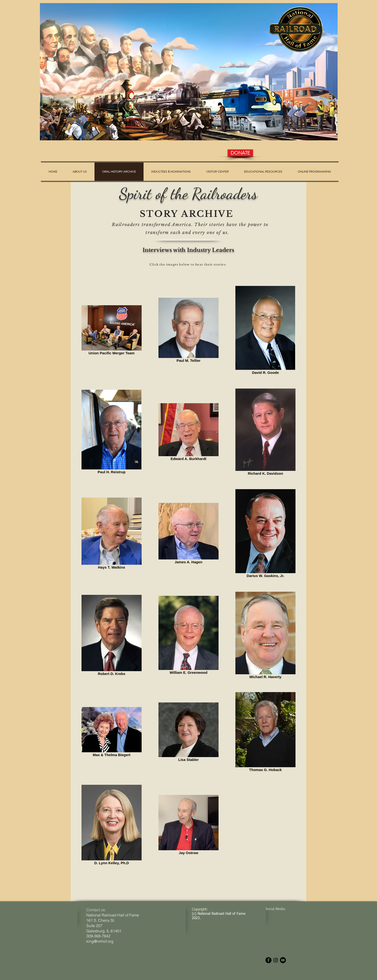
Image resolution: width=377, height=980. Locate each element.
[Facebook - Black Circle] (268, 960)
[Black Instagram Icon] (276, 960)
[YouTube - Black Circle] (283, 960)
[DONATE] (240, 153)
